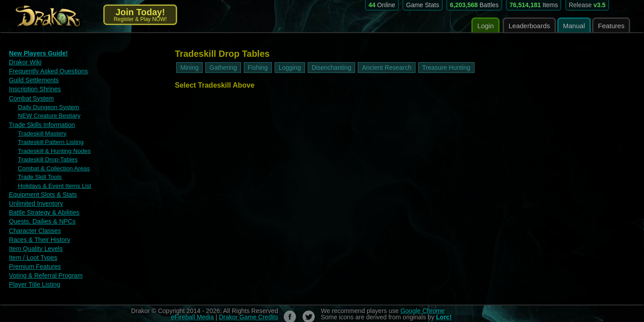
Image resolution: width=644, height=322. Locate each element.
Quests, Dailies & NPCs (40, 210)
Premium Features (33, 253)
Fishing (258, 68)
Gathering (223, 68)
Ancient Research (387, 68)
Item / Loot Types (31, 244)
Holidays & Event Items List (51, 177)
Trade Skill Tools (37, 169)
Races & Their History (37, 227)
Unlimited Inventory (34, 193)
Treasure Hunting (446, 68)
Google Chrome (422, 296)
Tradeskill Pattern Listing (47, 136)
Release (587, 5)
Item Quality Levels (34, 236)
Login (485, 26)
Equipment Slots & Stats (40, 185)
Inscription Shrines (33, 87)
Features (611, 26)
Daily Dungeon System (45, 104)
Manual (574, 26)
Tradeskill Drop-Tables (44, 153)
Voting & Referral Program (43, 261)
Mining (189, 68)
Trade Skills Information (39, 120)
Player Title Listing (33, 270)
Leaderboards (529, 26)
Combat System (30, 95)
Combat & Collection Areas (50, 161)
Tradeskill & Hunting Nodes (50, 144)
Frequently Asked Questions (45, 70)
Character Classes (33, 219)
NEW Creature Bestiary (46, 112)
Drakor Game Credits (248, 302)
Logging (290, 68)
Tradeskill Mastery (40, 128)
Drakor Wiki (24, 61)
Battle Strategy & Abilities (41, 202)
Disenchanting (332, 68)
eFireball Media (192, 302)
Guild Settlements (32, 78)
